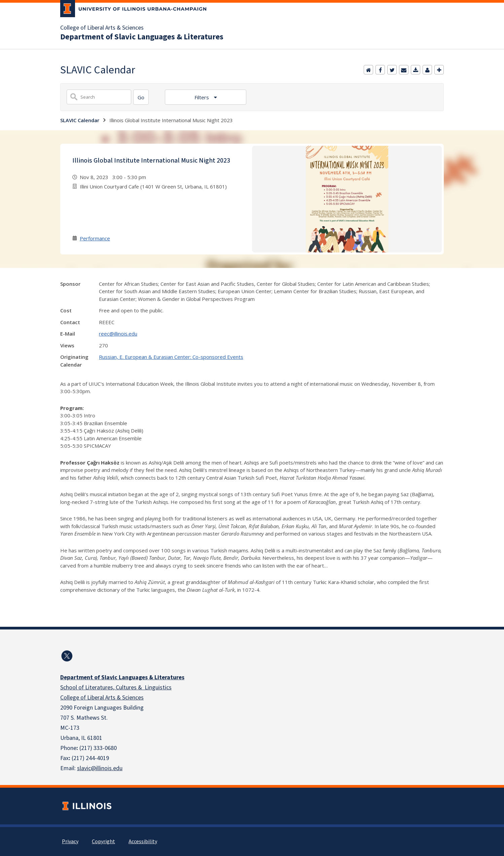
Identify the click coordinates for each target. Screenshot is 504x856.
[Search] (141, 97)
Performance (95, 238)
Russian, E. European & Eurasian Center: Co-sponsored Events (171, 357)
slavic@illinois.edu (100, 768)
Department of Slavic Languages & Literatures (142, 37)
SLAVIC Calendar (80, 120)
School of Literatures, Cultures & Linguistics (116, 688)
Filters (202, 97)
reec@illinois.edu (118, 334)
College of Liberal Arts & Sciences (102, 28)
